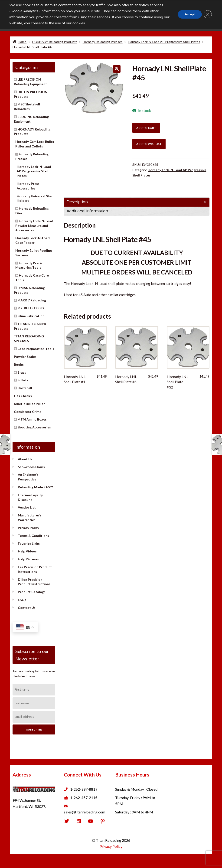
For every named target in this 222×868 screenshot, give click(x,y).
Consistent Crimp (28, 412)
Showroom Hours (31, 467)
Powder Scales (25, 357)
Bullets (23, 380)
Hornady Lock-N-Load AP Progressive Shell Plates (164, 42)
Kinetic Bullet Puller (29, 404)
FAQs (22, 600)
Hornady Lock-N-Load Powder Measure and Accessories (34, 226)
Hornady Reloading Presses (103, 42)
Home (22, 42)
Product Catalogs (32, 592)
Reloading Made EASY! (35, 487)
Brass (22, 372)
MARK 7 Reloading (32, 300)
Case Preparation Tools (36, 349)
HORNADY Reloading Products (55, 42)
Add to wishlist (149, 144)
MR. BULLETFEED (31, 308)
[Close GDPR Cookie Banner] (208, 14)
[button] (117, 69)
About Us (25, 459)
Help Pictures (28, 559)
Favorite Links (29, 543)
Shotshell (25, 388)
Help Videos (27, 551)
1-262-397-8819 (84, 789)
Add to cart (146, 128)
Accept (189, 14)
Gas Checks (23, 396)
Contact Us (27, 608)
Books (19, 364)
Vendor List (27, 507)
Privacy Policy (28, 528)
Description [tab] (77, 202)
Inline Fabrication (31, 316)
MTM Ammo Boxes (32, 419)
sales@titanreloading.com (85, 812)
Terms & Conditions (33, 536)
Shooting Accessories (34, 427)
